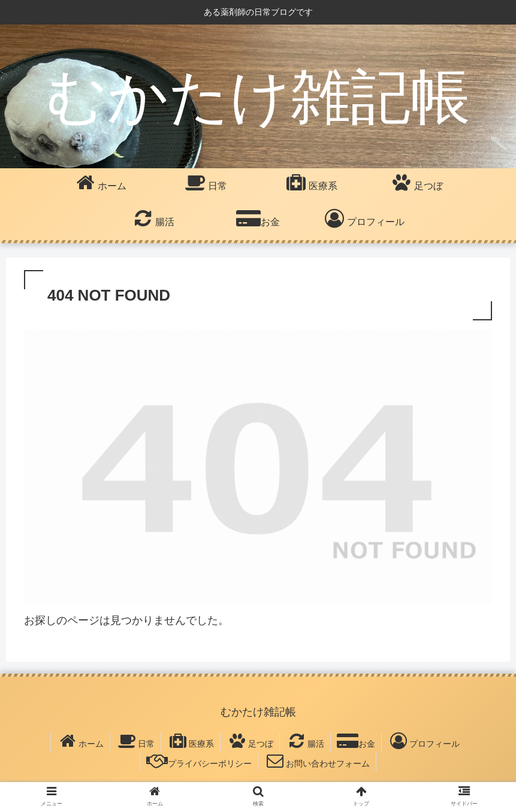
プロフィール (424, 741)
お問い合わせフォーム (317, 761)
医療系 (191, 741)
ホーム (80, 741)
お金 (356, 741)
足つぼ (250, 741)
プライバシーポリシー (199, 761)
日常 (135, 741)
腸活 (305, 741)
